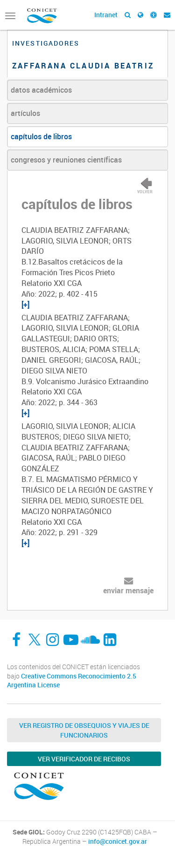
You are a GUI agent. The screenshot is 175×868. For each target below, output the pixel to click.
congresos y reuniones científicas (66, 160)
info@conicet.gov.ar (118, 841)
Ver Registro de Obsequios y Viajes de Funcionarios (84, 730)
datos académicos (41, 90)
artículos (25, 113)
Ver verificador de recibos (84, 759)
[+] (25, 305)
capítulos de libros (41, 136)
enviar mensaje (128, 590)
